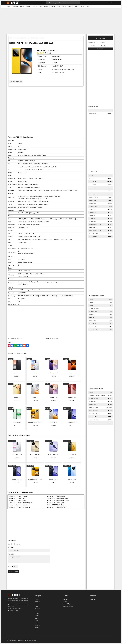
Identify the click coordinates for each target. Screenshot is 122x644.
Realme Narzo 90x (93, 411)
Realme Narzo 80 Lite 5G (95, 231)
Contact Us (66, 602)
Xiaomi (37, 604)
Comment (11, 554)
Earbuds (103, 46)
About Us (65, 599)
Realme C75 (92, 302)
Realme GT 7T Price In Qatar (56, 503)
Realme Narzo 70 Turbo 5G (96, 330)
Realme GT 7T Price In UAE (17, 498)
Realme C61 (92, 315)
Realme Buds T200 (93, 191)
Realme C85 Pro (93, 185)
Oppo (37, 618)
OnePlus (37, 625)
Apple (37, 599)
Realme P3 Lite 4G (93, 194)
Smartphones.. (92, 43)
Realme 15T (92, 215)
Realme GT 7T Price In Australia (18, 505)
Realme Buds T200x (94, 234)
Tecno (37, 628)
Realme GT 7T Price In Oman (56, 496)
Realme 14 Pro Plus (94, 309)
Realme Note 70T (93, 228)
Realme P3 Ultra (93, 324)
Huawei (37, 606)
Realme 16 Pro (92, 218)
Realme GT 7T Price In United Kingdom (20, 503)
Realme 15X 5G (93, 417)
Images (12, 82)
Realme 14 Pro (92, 321)
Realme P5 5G (92, 209)
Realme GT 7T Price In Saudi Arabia (58, 501)
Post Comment (14, 572)
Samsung (38, 602)
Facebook (93, 599)
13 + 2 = (13, 566)
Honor (37, 623)
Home (11, 38)
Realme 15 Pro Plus (94, 420)
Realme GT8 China (93, 188)
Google (37, 613)
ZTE (36, 630)
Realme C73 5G (93, 237)
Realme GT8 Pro (93, 113)
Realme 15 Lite (92, 203)
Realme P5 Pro (93, 212)
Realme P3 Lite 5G (93, 197)
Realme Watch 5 (93, 206)
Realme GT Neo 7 (93, 408)
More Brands (100, 49)
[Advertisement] (61, 21)
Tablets (103, 43)
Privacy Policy (66, 604)
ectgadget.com (22, 640)
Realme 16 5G (92, 222)
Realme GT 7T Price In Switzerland (19, 507)
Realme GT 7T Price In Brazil (56, 505)
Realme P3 (91, 318)
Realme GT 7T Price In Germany (57, 507)
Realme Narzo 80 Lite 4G (95, 225)
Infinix (37, 621)
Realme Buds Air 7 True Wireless (97, 395)
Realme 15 (91, 179)
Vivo (36, 611)
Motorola (37, 609)
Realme (16, 38)
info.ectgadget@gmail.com (17, 609)
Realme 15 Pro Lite (93, 399)
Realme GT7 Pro (93, 312)
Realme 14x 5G (93, 327)
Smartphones (23, 38)
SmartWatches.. (93, 46)
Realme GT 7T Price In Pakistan (18, 496)
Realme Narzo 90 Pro (94, 414)
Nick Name (11, 547)
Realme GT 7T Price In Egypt (17, 501)
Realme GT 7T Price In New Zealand (58, 498)
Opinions (19, 82)
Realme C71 (92, 305)
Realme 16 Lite (92, 200)
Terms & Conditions (68, 606)
